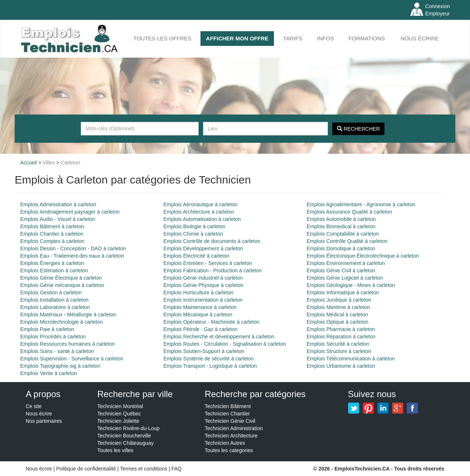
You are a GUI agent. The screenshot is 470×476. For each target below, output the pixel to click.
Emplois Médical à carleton (337, 315)
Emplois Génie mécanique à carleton (62, 285)
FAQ (177, 469)
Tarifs (293, 38)
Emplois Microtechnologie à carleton (62, 322)
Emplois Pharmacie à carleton (341, 329)
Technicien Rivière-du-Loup (129, 428)
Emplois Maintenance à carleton (200, 307)
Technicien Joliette (118, 421)
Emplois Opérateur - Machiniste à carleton (211, 322)
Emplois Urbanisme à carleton (341, 366)
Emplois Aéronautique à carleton (200, 204)
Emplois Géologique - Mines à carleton (351, 285)
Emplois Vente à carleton (49, 373)
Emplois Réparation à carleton (341, 337)
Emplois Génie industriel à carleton (203, 278)
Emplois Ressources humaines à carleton (68, 344)
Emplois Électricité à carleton (196, 256)
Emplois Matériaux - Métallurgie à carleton (68, 315)
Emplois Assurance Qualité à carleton (349, 212)
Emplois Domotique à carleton (341, 248)
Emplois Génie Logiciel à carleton (345, 278)
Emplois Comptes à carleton (52, 241)
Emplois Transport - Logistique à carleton (210, 366)
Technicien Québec (119, 414)
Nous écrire (420, 38)
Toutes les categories (229, 450)
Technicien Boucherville (124, 436)
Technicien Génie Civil (230, 421)
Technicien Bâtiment (228, 406)
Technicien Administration (234, 428)
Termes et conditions (144, 469)
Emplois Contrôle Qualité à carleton (347, 241)
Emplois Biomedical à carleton (341, 226)
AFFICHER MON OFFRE (237, 38)
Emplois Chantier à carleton (52, 234)
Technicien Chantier (227, 414)
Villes (49, 163)
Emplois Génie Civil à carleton (341, 270)
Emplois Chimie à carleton (193, 234)
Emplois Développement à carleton (203, 248)
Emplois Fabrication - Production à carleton (213, 270)
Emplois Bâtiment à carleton (52, 226)
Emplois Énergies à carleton (52, 263)
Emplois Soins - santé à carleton (57, 351)
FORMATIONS (367, 38)
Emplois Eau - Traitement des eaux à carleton (72, 256)
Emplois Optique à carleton (337, 322)
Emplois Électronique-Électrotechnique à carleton (363, 256)
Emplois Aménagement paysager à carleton (70, 212)
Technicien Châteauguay (125, 443)
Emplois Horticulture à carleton (198, 292)
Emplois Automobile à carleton (341, 219)
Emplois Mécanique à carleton (198, 315)
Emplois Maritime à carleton (338, 307)
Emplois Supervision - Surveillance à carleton (72, 359)
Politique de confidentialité (86, 469)
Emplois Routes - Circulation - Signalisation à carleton (225, 344)
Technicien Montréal (120, 406)
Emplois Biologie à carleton (194, 226)
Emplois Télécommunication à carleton (351, 359)
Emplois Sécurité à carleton (338, 344)
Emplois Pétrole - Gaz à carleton (200, 329)
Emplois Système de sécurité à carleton (209, 359)
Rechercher (359, 129)
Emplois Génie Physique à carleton (203, 285)
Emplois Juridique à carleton (339, 300)
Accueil (28, 163)
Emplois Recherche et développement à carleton (219, 337)
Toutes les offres (162, 38)
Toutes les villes (115, 450)
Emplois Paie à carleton (47, 329)
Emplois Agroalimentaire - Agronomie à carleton (361, 204)
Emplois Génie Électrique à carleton (61, 278)
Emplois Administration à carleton (58, 204)
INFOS (325, 38)
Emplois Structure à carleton (339, 351)
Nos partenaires (44, 421)
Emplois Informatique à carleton (343, 292)
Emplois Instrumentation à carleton (203, 300)
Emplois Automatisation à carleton (202, 219)
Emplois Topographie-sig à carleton (60, 366)
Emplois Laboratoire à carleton (55, 307)
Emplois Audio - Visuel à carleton (58, 219)
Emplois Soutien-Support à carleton (204, 351)
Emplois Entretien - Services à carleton (208, 263)
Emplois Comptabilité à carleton (343, 234)
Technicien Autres (225, 443)
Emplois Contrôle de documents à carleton (212, 241)
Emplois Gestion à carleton (51, 292)
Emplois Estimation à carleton (54, 270)
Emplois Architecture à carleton (199, 212)
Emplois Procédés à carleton (53, 337)
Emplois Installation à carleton (54, 300)
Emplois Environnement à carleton (346, 263)
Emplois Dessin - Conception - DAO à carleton (73, 248)
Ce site (34, 406)
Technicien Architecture (231, 436)
